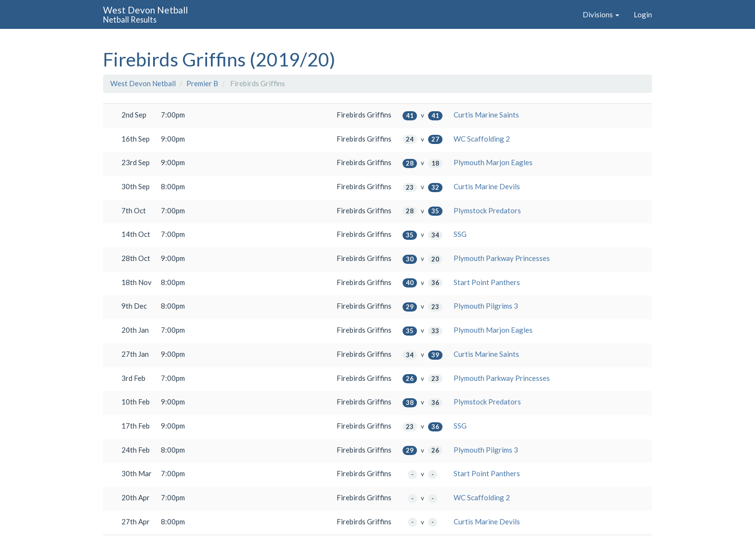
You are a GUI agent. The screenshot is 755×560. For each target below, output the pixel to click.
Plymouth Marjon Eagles (493, 162)
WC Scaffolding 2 (482, 139)
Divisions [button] (601, 14)
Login (643, 14)
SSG (460, 234)
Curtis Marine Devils (487, 186)
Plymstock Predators (487, 210)
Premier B (202, 83)
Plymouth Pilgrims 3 (486, 306)
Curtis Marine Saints (486, 115)
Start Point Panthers (487, 282)
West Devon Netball (143, 83)
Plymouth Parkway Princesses (502, 258)
